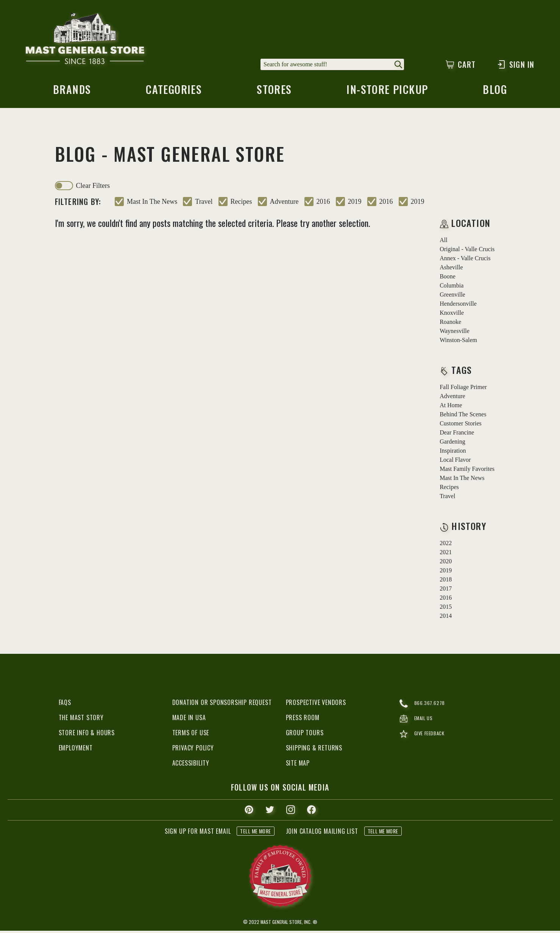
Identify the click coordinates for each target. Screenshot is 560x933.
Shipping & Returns (314, 750)
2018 (446, 582)
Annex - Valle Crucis (465, 260)
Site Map (298, 765)
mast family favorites (467, 471)
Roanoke (450, 324)
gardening (452, 444)
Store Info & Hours (87, 735)
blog (496, 93)
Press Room (303, 720)
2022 (446, 545)
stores (273, 93)
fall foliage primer (463, 389)
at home (451, 407)
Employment (76, 750)
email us (419, 723)
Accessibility (191, 765)
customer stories (461, 426)
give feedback (426, 740)
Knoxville (452, 315)
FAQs (65, 705)
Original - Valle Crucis (467, 251)
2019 (355, 204)
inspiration (453, 453)
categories (173, 93)
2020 (446, 563)
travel (204, 204)
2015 (446, 609)
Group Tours (305, 735)
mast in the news (152, 204)
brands (71, 93)
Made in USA (189, 720)
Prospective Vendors (316, 705)
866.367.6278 (425, 706)
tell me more (255, 833)
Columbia (452, 288)
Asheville (451, 270)
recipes (241, 204)
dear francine (457, 435)
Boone (448, 279)
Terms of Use (191, 735)
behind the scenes (463, 416)
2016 (323, 204)
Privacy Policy (193, 750)
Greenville (452, 297)
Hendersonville (458, 306)
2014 (446, 618)
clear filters (93, 188)
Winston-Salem (458, 342)
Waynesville (455, 333)
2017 (446, 591)
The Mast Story (81, 720)
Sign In (516, 64)
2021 (446, 554)
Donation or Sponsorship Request (222, 705)
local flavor (455, 462)
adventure (284, 204)
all (443, 242)
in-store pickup (388, 93)
